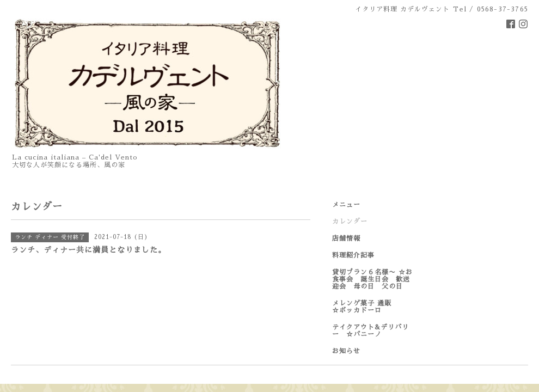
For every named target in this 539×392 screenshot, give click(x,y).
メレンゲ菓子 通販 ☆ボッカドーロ (372, 307)
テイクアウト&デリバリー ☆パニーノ (370, 331)
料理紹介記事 (353, 255)
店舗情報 (346, 238)
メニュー (346, 205)
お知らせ (346, 351)
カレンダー (350, 222)
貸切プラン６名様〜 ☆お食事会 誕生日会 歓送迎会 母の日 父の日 (372, 279)
